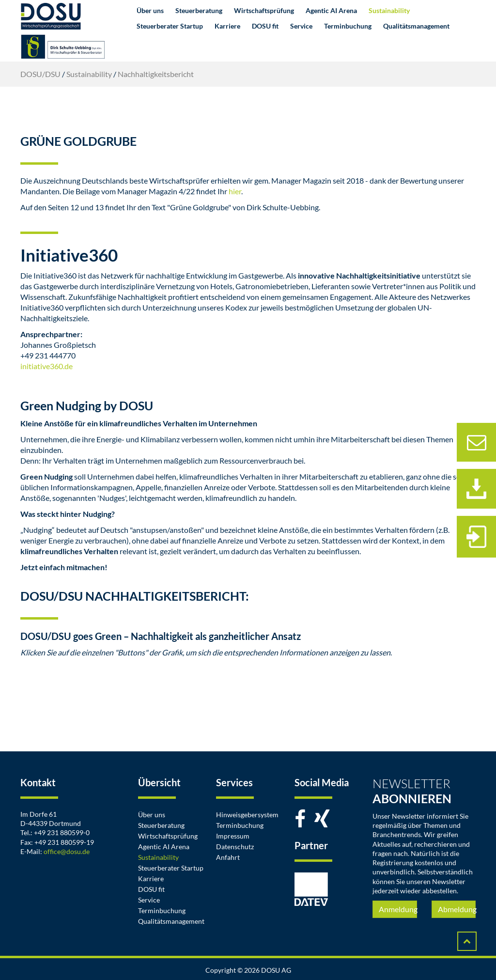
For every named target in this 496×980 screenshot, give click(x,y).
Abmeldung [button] (457, 909)
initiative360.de (46, 366)
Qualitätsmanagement (416, 26)
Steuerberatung (199, 10)
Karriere (227, 26)
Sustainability (389, 10)
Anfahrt (228, 857)
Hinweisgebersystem (247, 815)
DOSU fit (265, 26)
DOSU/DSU (40, 74)
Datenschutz (235, 847)
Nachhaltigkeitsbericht (156, 74)
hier (235, 191)
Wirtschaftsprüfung (264, 10)
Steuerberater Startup (170, 26)
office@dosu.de (67, 851)
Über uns (150, 10)
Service (301, 26)
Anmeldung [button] (398, 909)
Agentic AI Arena (331, 10)
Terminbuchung (348, 26)
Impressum (233, 836)
